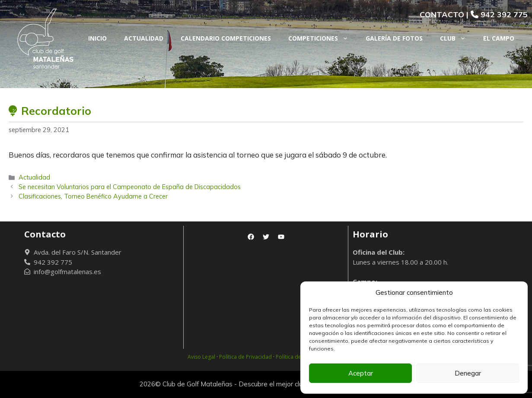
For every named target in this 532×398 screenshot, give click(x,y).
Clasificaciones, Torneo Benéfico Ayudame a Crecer (93, 196)
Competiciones (323, 38)
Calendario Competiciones (226, 38)
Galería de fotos (394, 38)
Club (457, 38)
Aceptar (361, 373)
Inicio (97, 38)
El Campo (499, 38)
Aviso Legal (201, 357)
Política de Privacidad (245, 357)
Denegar (468, 373)
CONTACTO (442, 14)
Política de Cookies (299, 357)
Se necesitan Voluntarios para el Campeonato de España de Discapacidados (130, 187)
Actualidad (144, 38)
